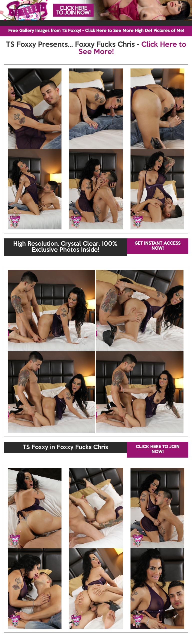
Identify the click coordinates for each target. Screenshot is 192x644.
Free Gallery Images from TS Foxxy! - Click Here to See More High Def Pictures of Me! (96, 31)
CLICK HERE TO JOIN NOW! (158, 449)
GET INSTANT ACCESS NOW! (157, 246)
